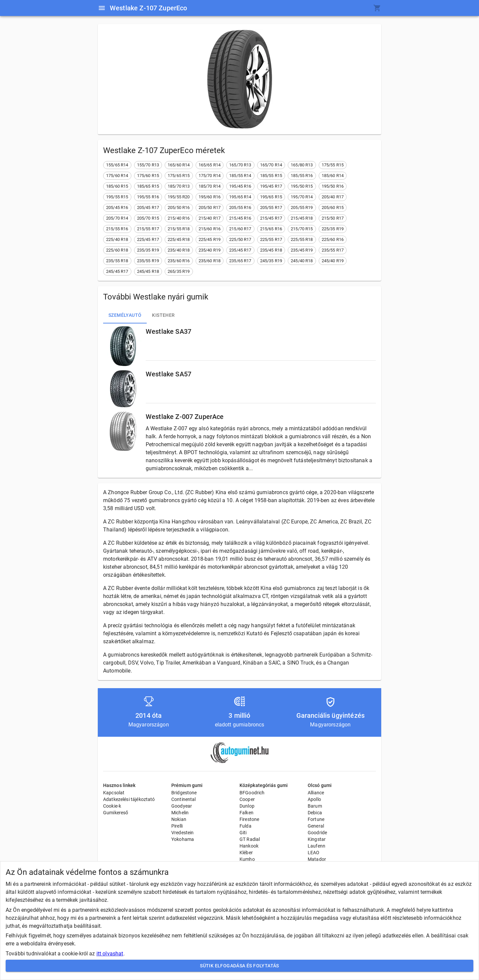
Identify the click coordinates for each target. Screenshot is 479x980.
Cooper (247, 799)
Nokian (179, 819)
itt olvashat (110, 954)
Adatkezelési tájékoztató (129, 799)
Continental (184, 799)
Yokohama (183, 839)
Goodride (317, 833)
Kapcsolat (114, 793)
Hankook (249, 846)
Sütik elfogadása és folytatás (239, 966)
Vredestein (183, 833)
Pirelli (177, 826)
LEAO (314, 853)
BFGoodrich (252, 793)
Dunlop (247, 806)
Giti (243, 833)
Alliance (316, 793)
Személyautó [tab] (125, 315)
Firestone (249, 819)
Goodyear (182, 806)
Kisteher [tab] (163, 315)
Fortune (316, 819)
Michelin (180, 813)
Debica (315, 813)
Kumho (247, 859)
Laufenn (317, 846)
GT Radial (250, 839)
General (316, 826)
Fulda (245, 826)
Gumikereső (116, 813)
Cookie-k (112, 806)
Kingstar (317, 839)
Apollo (314, 799)
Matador (317, 859)
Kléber (246, 853)
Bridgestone (184, 793)
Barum (315, 806)
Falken (246, 813)
